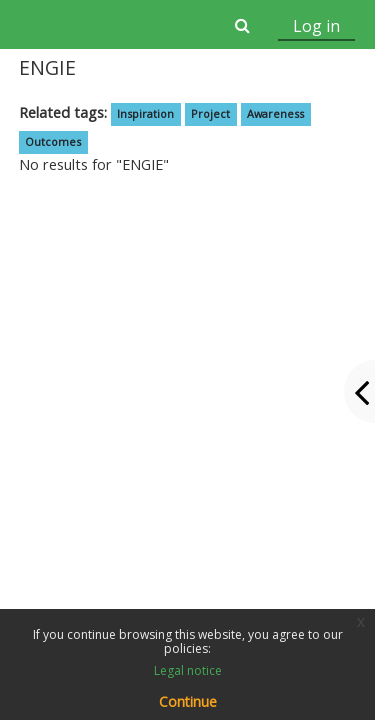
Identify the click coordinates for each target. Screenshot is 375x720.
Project (210, 113)
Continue (188, 701)
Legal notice (188, 670)
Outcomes (53, 141)
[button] (241, 25)
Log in (316, 26)
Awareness (275, 113)
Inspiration (145, 113)
